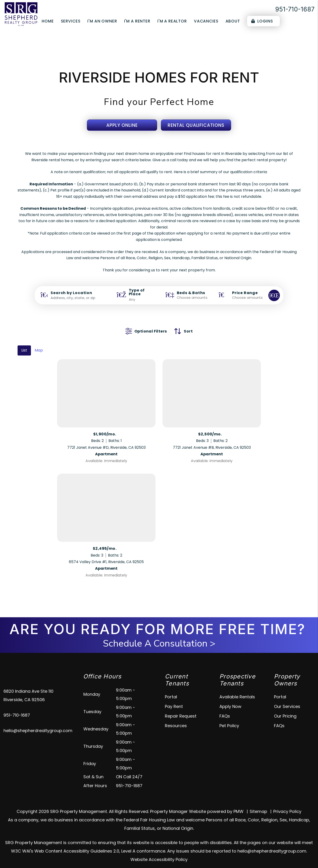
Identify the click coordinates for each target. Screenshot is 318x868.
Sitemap (258, 804)
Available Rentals (237, 690)
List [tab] (24, 343)
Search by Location (71, 293)
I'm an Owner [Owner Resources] (102, 21)
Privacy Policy (287, 804)
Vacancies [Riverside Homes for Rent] (206, 21)
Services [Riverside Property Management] (71, 21)
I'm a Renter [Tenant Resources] (137, 21)
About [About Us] (233, 21)
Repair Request (181, 709)
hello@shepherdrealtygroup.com (38, 724)
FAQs (225, 709)
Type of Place (137, 292)
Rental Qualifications (196, 125)
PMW (238, 804)
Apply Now (230, 699)
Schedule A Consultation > (159, 636)
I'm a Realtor (172, 21)
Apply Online (122, 125)
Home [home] (48, 21)
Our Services (287, 699)
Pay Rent (174, 699)
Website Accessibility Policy (159, 852)
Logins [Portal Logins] (262, 21)
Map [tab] (39, 343)
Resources (176, 719)
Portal (171, 690)
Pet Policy (229, 719)
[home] (21, 14)
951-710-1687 (295, 9)
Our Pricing (285, 709)
